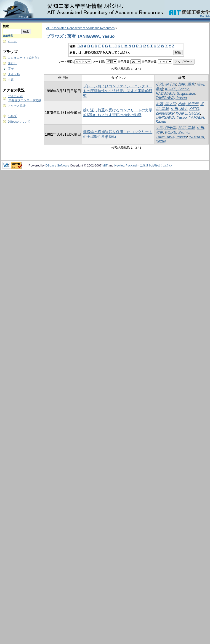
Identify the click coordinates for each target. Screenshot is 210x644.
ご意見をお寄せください (156, 165)
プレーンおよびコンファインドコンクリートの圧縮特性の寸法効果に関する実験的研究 (118, 91)
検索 (6, 26)
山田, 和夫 (179, 109)
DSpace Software (57, 165)
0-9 (80, 46)
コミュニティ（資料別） (24, 58)
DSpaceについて (19, 122)
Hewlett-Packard (125, 165)
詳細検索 (8, 36)
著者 (11, 69)
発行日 (12, 63)
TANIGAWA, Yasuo (171, 98)
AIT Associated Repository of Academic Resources (80, 28)
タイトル (14, 74)
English (205, 16)
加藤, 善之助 (166, 104)
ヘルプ (12, 116)
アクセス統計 (17, 106)
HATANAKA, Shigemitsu (175, 94)
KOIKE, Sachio (177, 89)
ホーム (12, 41)
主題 (11, 80)
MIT (105, 165)
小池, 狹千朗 (166, 84)
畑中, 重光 (186, 84)
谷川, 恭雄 (186, 128)
